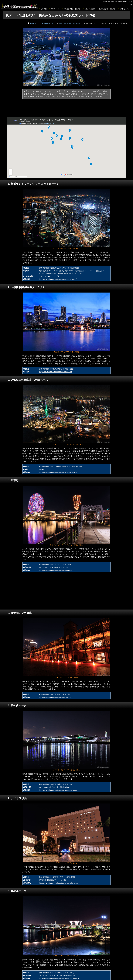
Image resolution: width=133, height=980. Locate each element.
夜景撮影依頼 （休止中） (72, 9)
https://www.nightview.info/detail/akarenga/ (55, 697)
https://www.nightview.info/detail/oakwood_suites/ (58, 472)
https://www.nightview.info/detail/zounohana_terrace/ (59, 978)
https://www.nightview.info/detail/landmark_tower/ (58, 279)
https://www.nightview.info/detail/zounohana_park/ (58, 790)
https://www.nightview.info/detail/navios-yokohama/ (58, 883)
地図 (76, 268)
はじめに (44, 9)
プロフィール (55, 9)
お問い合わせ (124, 9)
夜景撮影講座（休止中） (107, 9)
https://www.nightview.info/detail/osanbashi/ (56, 372)
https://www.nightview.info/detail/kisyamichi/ (56, 570)
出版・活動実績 (90, 9)
